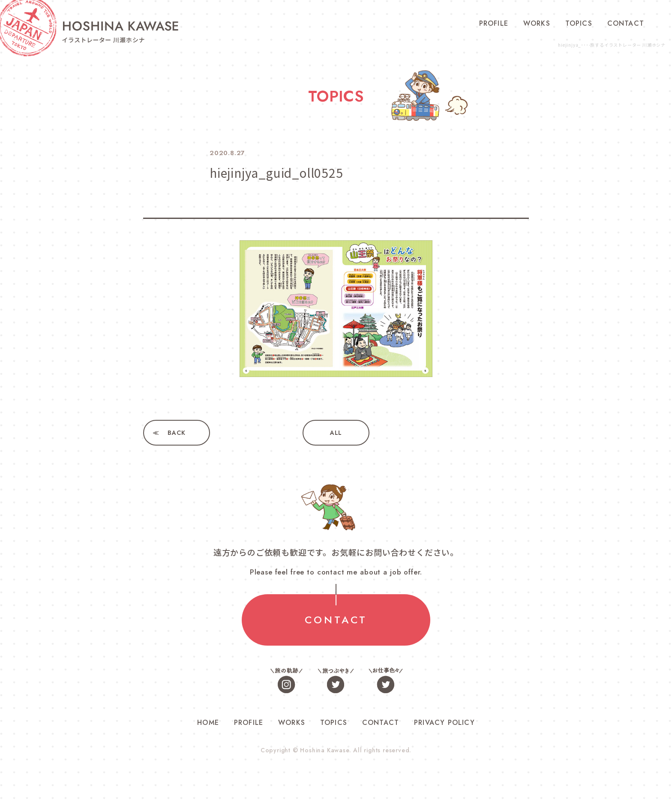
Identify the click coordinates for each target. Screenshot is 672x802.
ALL (336, 433)
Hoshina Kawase (324, 750)
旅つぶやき (336, 680)
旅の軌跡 (287, 680)
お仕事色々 (385, 680)
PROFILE (494, 23)
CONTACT (626, 23)
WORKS (537, 23)
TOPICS (579, 23)
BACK (176, 433)
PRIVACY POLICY (444, 723)
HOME (208, 723)
